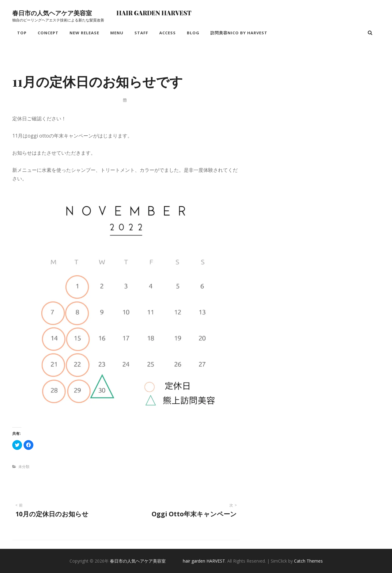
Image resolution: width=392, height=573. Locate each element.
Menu (117, 33)
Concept (48, 33)
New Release (84, 33)
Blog (193, 33)
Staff (141, 33)
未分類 (24, 467)
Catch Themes (308, 561)
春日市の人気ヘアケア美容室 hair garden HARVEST (102, 13)
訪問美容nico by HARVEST (239, 33)
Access (168, 33)
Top (22, 33)
